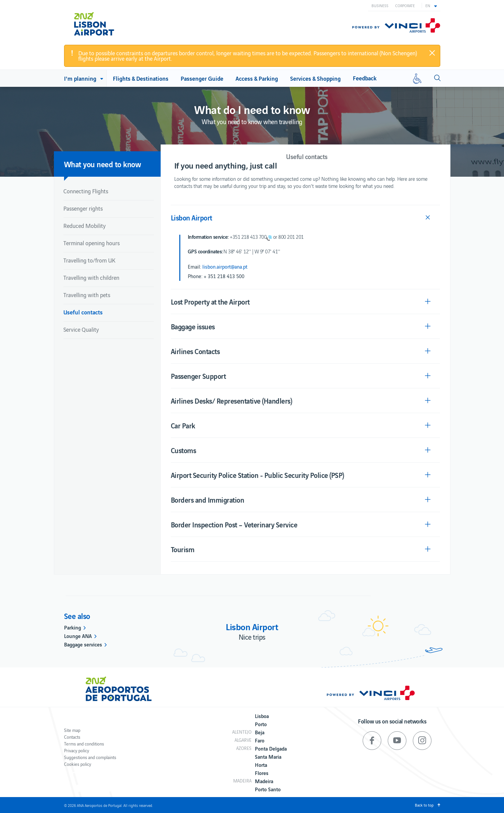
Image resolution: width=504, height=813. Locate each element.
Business (380, 5)
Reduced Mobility (85, 226)
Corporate (405, 5)
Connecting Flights (86, 191)
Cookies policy (78, 764)
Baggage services (83, 644)
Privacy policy (77, 750)
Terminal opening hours (92, 243)
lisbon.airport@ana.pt (225, 267)
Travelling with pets (87, 295)
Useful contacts (83, 312)
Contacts (72, 737)
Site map (72, 730)
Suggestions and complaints (90, 757)
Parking (73, 627)
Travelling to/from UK (89, 260)
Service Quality (81, 329)
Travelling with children (91, 277)
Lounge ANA (78, 636)
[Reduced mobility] (417, 78)
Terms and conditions (84, 744)
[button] (431, 5)
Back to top (424, 805)
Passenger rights (83, 208)
